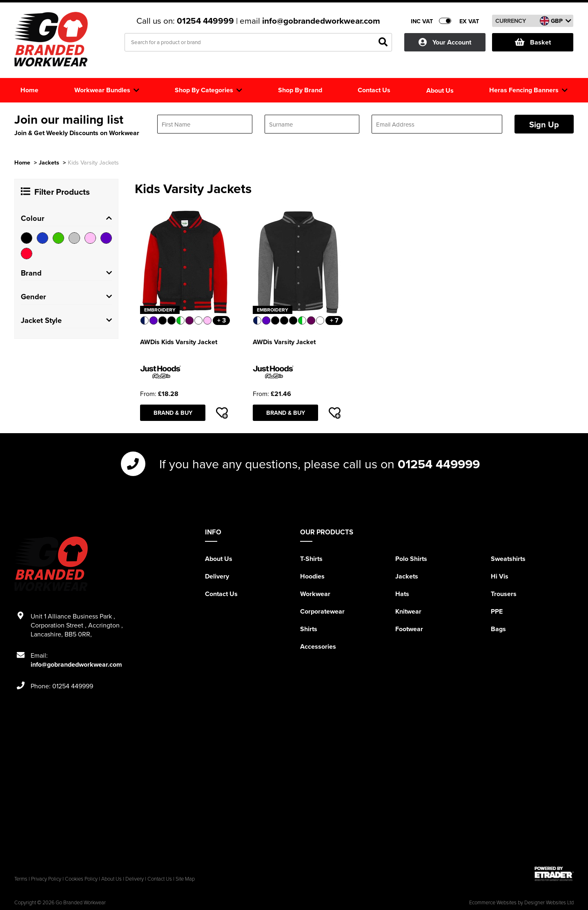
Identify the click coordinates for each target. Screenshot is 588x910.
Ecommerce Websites (493, 902)
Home (22, 162)
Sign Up (544, 124)
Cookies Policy (81, 879)
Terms (21, 879)
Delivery (217, 576)
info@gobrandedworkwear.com (321, 21)
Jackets (49, 162)
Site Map (185, 879)
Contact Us (221, 594)
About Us (219, 559)
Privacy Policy (46, 879)
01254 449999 (206, 21)
